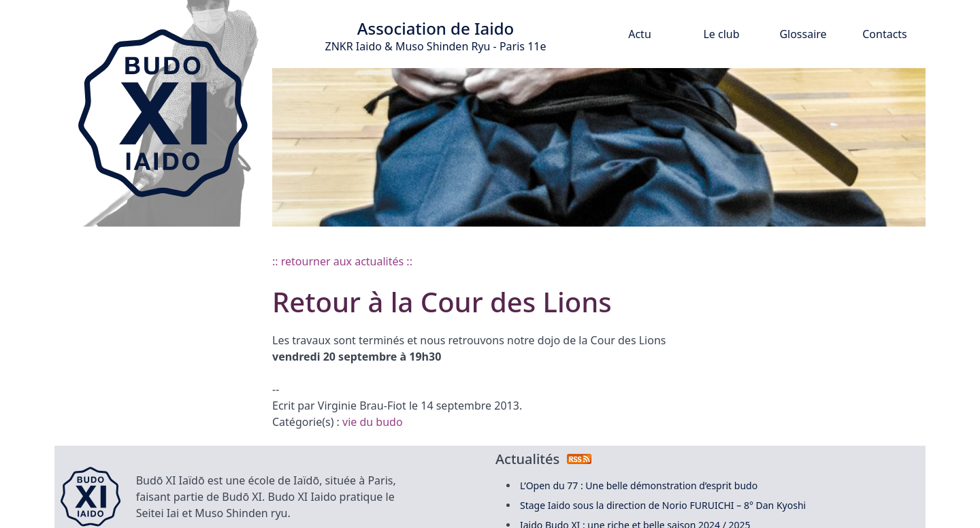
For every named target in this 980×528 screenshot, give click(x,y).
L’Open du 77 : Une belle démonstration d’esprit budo (639, 485)
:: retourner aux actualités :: (342, 261)
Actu (640, 34)
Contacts (885, 34)
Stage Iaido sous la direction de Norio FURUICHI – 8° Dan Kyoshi (663, 505)
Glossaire (803, 34)
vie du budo (373, 422)
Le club (721, 34)
